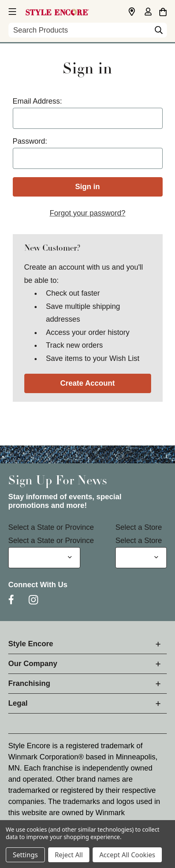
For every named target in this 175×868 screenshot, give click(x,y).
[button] (12, 10)
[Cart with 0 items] (163, 11)
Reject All (69, 855)
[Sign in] (148, 12)
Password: (30, 141)
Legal (18, 703)
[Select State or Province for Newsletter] (44, 558)
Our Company (33, 664)
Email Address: (37, 101)
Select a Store (139, 527)
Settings (25, 855)
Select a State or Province (51, 527)
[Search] (159, 32)
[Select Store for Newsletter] (141, 558)
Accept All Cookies (127, 855)
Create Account (87, 383)
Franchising (29, 683)
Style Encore (31, 644)
